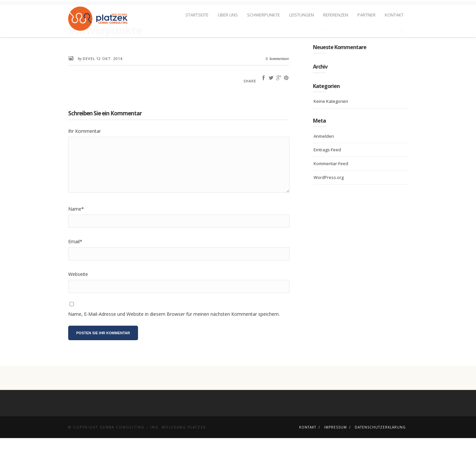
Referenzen (336, 15)
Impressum (336, 463)
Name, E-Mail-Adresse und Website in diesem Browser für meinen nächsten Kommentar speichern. (174, 350)
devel (89, 94)
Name (76, 244)
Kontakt (394, 15)
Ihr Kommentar (84, 167)
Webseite (78, 310)
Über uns (228, 15)
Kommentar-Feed (331, 199)
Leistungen (302, 15)
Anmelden (324, 172)
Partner (366, 15)
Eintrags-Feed (327, 186)
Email (75, 277)
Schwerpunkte (264, 15)
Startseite (197, 15)
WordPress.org (329, 213)
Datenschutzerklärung (380, 463)
